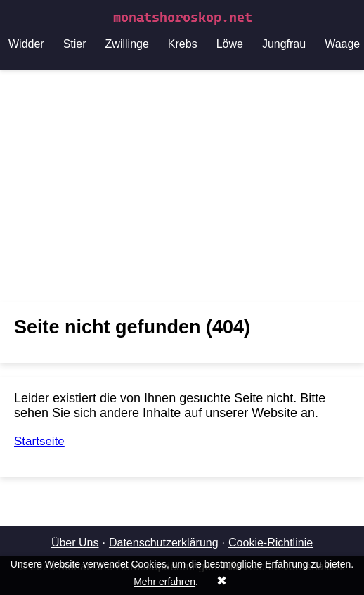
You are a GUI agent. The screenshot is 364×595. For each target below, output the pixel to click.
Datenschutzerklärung (164, 543)
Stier (75, 44)
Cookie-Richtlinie (271, 543)
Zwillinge (127, 44)
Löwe (230, 44)
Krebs (183, 44)
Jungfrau (284, 44)
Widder (26, 44)
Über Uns (75, 543)
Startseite (39, 441)
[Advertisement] (182, 186)
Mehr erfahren (164, 582)
